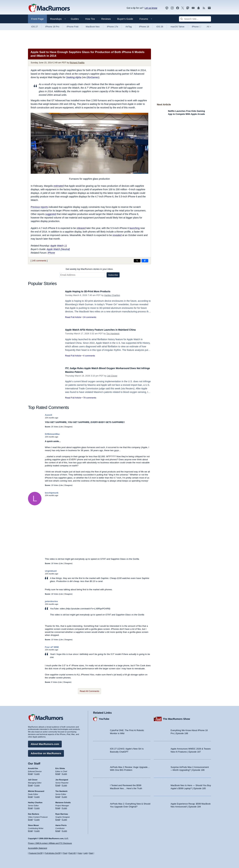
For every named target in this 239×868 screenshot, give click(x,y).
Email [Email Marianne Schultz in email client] (58, 806)
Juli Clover (112, 376)
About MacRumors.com (45, 742)
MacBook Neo (93, 27)
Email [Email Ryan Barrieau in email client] (58, 818)
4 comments (89, 356)
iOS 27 (35, 27)
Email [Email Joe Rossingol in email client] (58, 784)
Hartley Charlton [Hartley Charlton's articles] (35, 801)
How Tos (90, 19)
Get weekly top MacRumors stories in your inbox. (89, 269)
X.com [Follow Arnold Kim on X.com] (37, 772)
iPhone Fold (72, 27)
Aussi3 (48, 415)
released (81, 228)
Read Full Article (73, 317)
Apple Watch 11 (59, 246)
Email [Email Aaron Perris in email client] (58, 829)
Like (61, 427)
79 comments (90, 398)
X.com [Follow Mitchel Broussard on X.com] (37, 795)
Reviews (106, 19)
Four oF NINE (52, 647)
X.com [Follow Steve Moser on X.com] (37, 829)
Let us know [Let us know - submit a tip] (151, 8)
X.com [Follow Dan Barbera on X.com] (37, 818)
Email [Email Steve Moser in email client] (30, 829)
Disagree (68, 427)
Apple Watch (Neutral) (58, 249)
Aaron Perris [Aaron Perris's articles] (61, 824)
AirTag (129, 27)
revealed (117, 235)
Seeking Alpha (74, 77)
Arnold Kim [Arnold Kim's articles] (33, 767)
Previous (35, 207)
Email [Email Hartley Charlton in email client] (30, 806)
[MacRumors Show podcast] (167, 8)
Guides (75, 19)
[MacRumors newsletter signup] (209, 8)
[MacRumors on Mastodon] (188, 8)
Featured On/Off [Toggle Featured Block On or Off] (36, 853)
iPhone (51, 253)
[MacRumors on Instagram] (172, 8)
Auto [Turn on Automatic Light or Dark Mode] (80, 853)
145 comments (39, 261)
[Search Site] (195, 19)
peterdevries (51, 601)
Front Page (37, 19)
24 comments (90, 317)
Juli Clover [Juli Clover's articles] (33, 778)
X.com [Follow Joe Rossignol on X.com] (64, 784)
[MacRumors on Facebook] (178, 8)
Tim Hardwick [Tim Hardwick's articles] (61, 789)
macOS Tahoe (177, 27)
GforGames (92, 77)
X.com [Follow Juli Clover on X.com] (37, 784)
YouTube (104, 717)
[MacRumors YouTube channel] (193, 8)
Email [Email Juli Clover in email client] (30, 784)
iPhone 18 (144, 27)
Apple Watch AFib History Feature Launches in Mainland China (108, 330)
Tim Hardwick (113, 334)
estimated (59, 186)
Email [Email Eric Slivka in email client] (58, 772)
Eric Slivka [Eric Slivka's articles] (60, 767)
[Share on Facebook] (145, 261)
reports (44, 207)
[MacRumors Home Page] (49, 8)
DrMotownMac (52, 434)
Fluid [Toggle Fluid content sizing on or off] (65, 853)
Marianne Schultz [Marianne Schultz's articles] (63, 801)
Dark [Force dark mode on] (91, 853)
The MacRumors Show (177, 717)
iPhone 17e (113, 27)
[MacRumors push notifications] (199, 8)
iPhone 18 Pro (52, 27)
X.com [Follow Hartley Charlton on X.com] (37, 806)
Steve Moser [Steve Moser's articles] (33, 824)
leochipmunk (52, 493)
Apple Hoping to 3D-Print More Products (93, 291)
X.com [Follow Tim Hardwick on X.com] (64, 795)
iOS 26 (160, 27)
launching (135, 228)
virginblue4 (51, 571)
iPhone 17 (197, 27)
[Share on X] (137, 261)
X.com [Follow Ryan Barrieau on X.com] (64, 818)
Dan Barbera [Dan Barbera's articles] (33, 812)
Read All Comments (89, 691)
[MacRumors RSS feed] (204, 8)
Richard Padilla (77, 63)
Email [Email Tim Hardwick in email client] (58, 795)
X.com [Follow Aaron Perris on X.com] (64, 829)
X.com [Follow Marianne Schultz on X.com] (64, 806)
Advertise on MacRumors (46, 752)
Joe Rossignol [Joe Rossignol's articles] (62, 778)
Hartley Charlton (112, 295)
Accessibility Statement (38, 848)
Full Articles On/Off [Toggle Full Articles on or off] (53, 853)
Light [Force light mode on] (86, 853)
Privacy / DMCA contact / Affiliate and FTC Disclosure (50, 843)
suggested (51, 214)
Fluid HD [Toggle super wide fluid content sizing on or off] (72, 853)
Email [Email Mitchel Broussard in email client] (30, 795)
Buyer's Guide (125, 19)
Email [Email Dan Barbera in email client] (30, 818)
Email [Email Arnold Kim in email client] (30, 772)
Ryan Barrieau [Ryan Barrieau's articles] (62, 812)
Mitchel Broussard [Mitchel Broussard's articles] (36, 789)
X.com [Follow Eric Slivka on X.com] (64, 772)
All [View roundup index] (209, 27)
